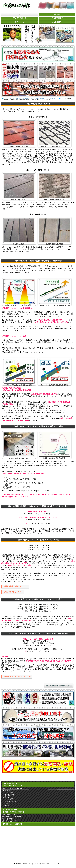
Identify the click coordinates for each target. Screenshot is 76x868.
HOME (20, 14)
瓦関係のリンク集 (10, 801)
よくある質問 (57, 22)
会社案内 (57, 14)
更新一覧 (7, 806)
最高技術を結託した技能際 (12, 817)
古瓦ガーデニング (9, 814)
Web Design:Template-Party (38, 865)
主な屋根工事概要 (57, 18)
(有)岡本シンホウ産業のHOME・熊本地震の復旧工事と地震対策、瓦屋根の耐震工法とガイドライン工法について (31, 98)
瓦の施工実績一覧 (20, 18)
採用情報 (7, 804)
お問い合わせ (20, 22)
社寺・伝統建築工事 (9, 819)
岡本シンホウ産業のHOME (13, 788)
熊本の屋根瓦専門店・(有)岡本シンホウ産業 (37, 863)
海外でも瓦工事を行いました (13, 821)
